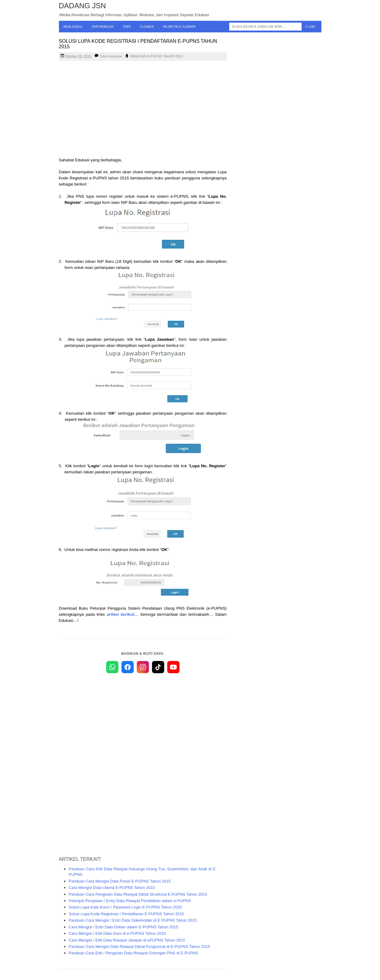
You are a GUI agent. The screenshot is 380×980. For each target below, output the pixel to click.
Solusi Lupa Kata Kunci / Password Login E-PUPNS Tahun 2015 (125, 907)
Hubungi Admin (179, 26)
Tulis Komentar (111, 56)
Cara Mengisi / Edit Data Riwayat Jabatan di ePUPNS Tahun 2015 (127, 940)
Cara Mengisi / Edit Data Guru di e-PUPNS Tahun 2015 (117, 933)
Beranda (73, 26)
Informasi (103, 26)
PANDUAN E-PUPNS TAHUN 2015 (156, 56)
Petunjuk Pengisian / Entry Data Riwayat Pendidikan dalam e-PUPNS (130, 901)
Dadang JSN (83, 6)
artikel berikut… (123, 614)
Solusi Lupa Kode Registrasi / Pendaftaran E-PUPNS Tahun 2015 (126, 914)
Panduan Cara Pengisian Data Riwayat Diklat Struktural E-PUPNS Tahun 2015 (138, 894)
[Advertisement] (143, 110)
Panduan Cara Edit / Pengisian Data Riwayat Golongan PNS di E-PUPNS (133, 953)
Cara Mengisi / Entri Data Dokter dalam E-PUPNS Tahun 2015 (123, 927)
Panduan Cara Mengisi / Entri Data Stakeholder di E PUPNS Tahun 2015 (133, 920)
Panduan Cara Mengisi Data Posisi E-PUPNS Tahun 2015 (120, 881)
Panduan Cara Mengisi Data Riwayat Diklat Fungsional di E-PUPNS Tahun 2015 (139, 947)
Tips (127, 26)
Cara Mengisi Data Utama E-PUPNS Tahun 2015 (112, 888)
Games (147, 26)
